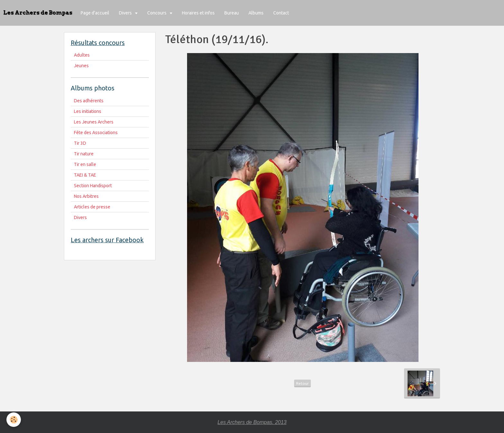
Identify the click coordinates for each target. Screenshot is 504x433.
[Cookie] (14, 420)
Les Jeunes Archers (94, 122)
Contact (281, 13)
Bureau (232, 13)
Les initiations (88, 111)
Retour (302, 383)
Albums (256, 13)
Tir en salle (85, 164)
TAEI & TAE (85, 175)
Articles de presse (92, 207)
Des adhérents (89, 101)
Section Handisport (93, 186)
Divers (126, 13)
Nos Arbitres (86, 196)
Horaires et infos (198, 13)
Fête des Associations (96, 133)
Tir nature (84, 154)
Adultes (82, 55)
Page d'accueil (95, 13)
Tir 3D (80, 143)
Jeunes (81, 66)
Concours (157, 13)
